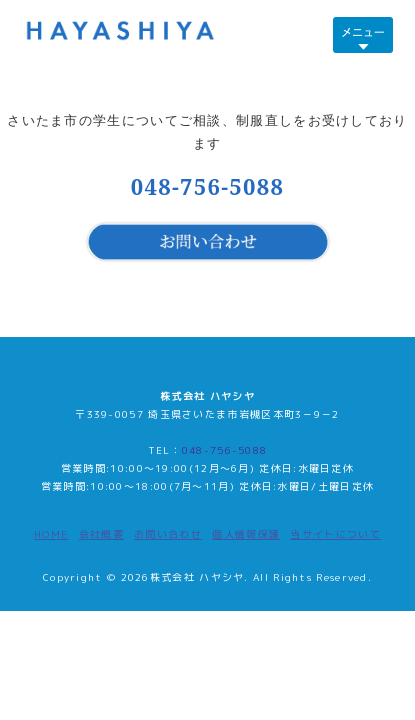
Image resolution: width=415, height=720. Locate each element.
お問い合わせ (168, 534)
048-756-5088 (208, 186)
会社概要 (101, 534)
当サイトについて (335, 534)
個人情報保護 (246, 534)
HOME (51, 534)
